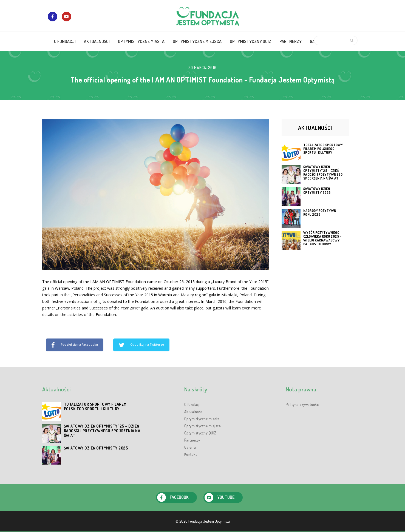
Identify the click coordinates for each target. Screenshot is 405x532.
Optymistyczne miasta (202, 419)
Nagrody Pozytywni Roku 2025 (320, 213)
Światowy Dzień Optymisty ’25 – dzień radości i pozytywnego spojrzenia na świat (323, 173)
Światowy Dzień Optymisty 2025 (317, 191)
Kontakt (191, 454)
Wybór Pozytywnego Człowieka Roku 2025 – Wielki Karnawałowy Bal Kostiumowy (322, 238)
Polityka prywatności (303, 404)
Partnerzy (192, 440)
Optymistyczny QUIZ (200, 433)
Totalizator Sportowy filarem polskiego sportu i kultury (323, 149)
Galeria (190, 447)
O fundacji (192, 404)
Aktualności (194, 412)
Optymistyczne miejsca (203, 426)
